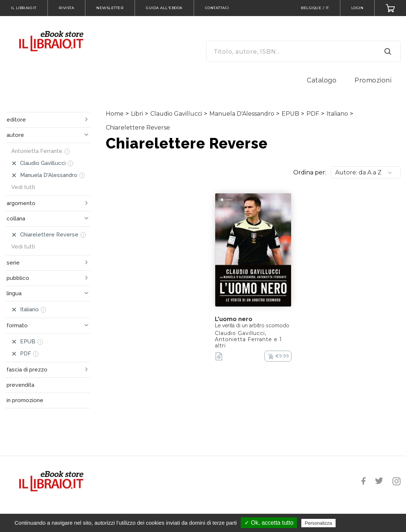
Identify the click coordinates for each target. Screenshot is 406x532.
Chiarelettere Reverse (138, 128)
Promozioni (373, 80)
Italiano (337, 114)
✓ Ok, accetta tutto (269, 523)
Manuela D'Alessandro (242, 114)
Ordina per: (310, 172)
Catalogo (322, 80)
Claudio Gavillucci (176, 114)
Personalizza (318, 523)
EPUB (290, 114)
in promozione (25, 400)
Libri (137, 114)
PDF (313, 114)
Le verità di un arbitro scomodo (252, 325)
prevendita (20, 385)
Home (115, 114)
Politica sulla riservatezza (368, 523)
